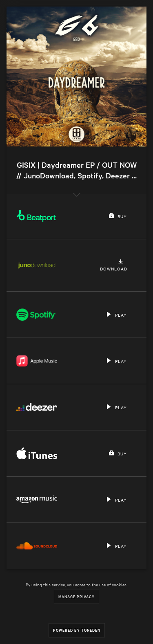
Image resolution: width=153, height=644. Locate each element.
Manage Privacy (76, 596)
